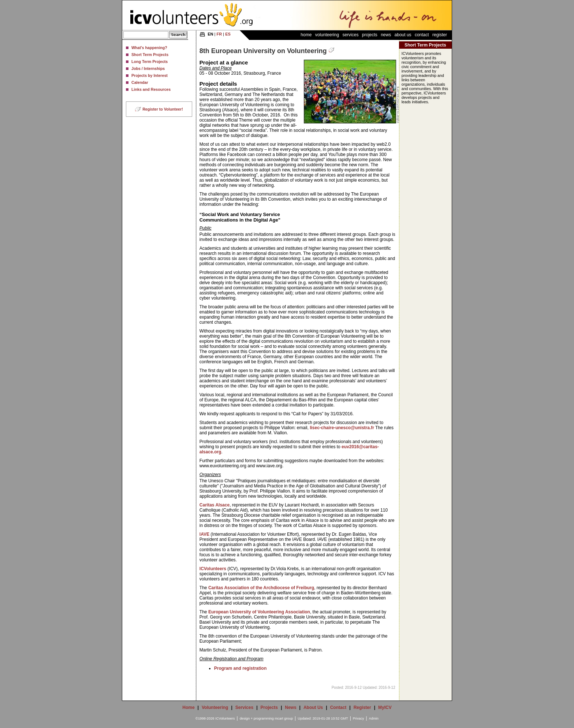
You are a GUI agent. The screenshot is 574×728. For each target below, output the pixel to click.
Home (306, 35)
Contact (422, 35)
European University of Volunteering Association (259, 612)
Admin (374, 718)
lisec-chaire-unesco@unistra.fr (342, 428)
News (386, 35)
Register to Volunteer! (163, 109)
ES (228, 34)
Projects (370, 35)
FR (219, 34)
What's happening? (149, 48)
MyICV (385, 707)
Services (350, 35)
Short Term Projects (150, 55)
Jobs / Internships (148, 68)
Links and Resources (151, 89)
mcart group (284, 718)
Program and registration (240, 668)
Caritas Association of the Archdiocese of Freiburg (261, 588)
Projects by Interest (150, 75)
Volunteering (327, 35)
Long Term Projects (150, 62)
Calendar (140, 82)
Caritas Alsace (215, 505)
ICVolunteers (213, 569)
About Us (403, 35)
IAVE (204, 534)
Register (440, 35)
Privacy (359, 718)
